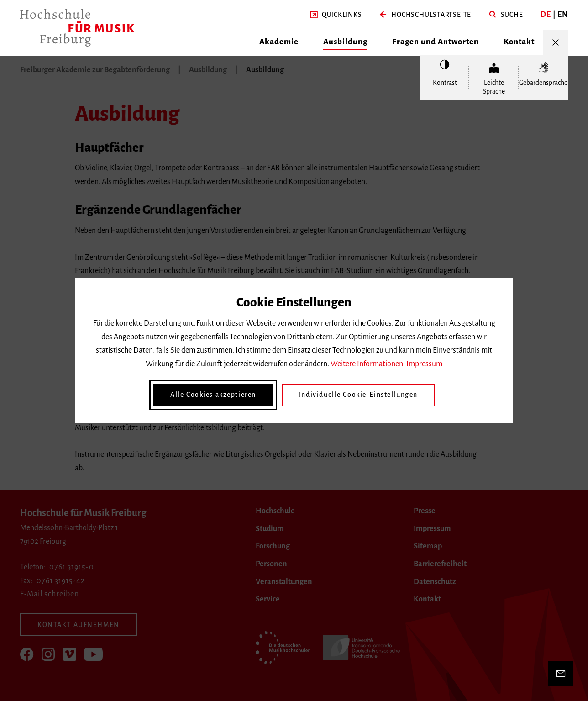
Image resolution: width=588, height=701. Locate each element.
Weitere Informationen (367, 364)
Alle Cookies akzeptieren (213, 395)
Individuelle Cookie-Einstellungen (358, 395)
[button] (336, 15)
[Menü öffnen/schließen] (555, 43)
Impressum (424, 364)
